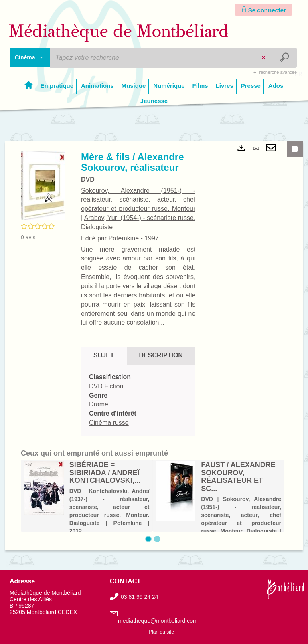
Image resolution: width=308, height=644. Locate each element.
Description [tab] (161, 355)
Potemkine (124, 238)
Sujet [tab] (104, 355)
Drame (99, 404)
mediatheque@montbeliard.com (158, 621)
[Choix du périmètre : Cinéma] (30, 58)
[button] (43, 185)
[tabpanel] (138, 400)
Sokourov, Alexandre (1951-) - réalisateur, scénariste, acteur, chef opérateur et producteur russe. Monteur (138, 200)
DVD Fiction (106, 386)
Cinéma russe (109, 423)
